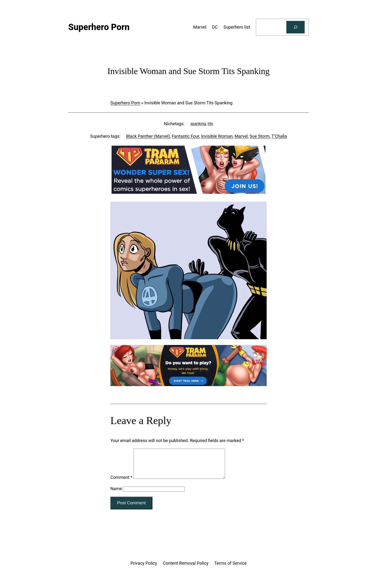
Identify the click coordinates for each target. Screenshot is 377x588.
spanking (198, 124)
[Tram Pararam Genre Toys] (188, 385)
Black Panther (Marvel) (148, 136)
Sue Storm (260, 136)
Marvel (241, 136)
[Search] (295, 27)
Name (116, 494)
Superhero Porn (125, 103)
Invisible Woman (217, 136)
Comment (121, 483)
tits (210, 124)
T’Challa (279, 136)
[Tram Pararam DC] (188, 192)
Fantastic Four (185, 136)
